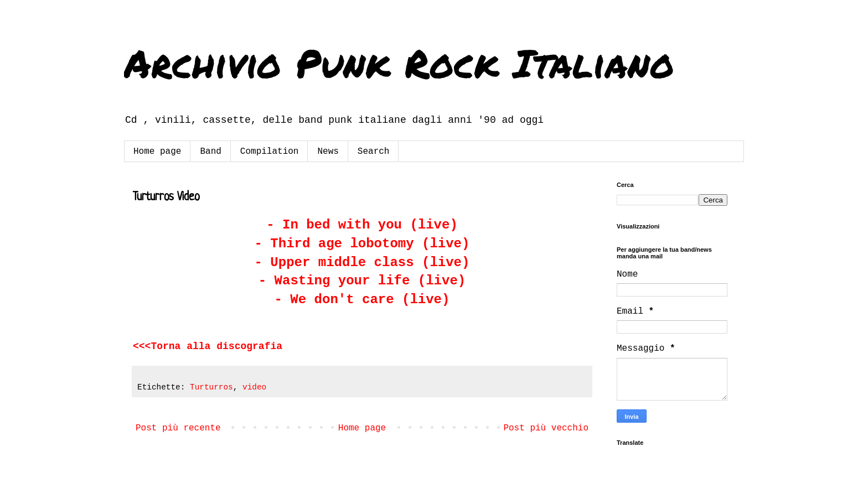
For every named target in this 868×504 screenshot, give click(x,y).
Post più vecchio (546, 428)
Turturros (211, 387)
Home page (157, 152)
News (328, 152)
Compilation (270, 152)
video (254, 387)
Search (374, 152)
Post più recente (178, 428)
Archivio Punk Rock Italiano (399, 63)
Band (210, 152)
